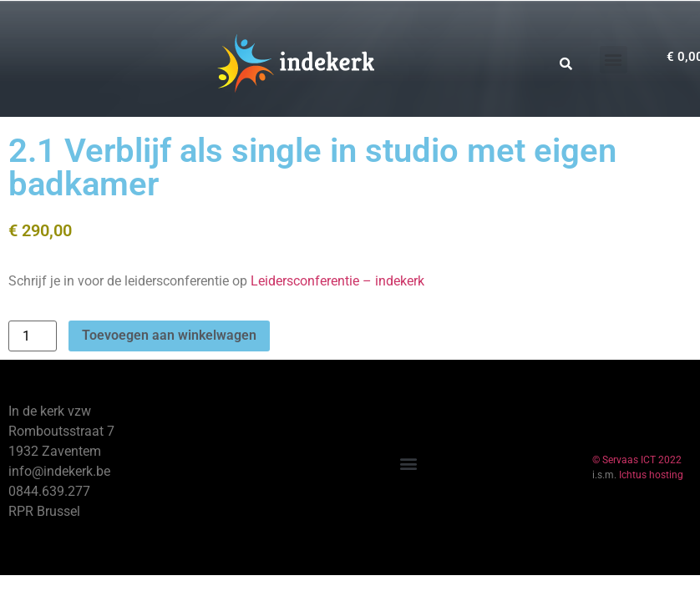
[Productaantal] (33, 336)
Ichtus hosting (651, 475)
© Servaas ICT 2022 (637, 460)
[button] (614, 60)
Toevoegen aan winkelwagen (169, 335)
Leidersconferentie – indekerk (337, 281)
